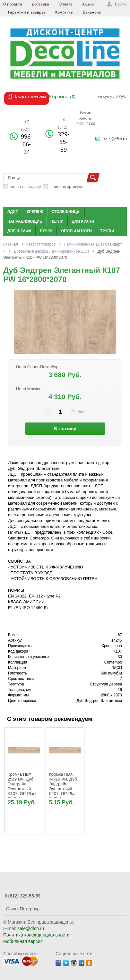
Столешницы (66, 212)
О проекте (13, 4)
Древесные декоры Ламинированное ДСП (51, 251)
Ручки (46, 231)
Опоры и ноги (76, 231)
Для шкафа (19, 231)
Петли (57, 221)
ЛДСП (13, 212)
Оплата (66, 4)
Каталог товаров (41, 244)
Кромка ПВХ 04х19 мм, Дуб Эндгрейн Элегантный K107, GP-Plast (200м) (64, 786)
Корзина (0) (62, 97)
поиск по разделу (26, 186)
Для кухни (83, 221)
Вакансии (92, 12)
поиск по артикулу (67, 186)
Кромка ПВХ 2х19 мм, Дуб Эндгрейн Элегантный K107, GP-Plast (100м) (23, 786)
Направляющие (25, 221)
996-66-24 (27, 137)
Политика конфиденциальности (36, 935)
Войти (121, 4)
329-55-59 (64, 135)
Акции (88, 4)
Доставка (40, 4)
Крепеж (35, 212)
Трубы (107, 231)
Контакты (64, 12)
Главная (11, 244)
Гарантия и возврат (27, 12)
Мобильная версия (23, 941)
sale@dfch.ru (115, 139)
